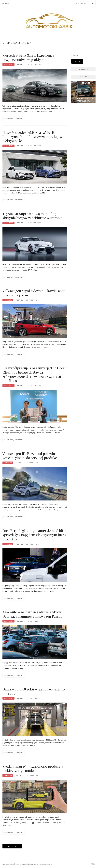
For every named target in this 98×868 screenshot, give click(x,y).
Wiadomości (8, 64)
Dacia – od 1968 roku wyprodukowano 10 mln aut (34, 691)
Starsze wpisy (13, 846)
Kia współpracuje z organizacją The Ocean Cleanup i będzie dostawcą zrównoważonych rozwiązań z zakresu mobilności (35, 374)
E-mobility (8, 300)
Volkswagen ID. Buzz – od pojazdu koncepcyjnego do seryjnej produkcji (31, 456)
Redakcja (21, 64)
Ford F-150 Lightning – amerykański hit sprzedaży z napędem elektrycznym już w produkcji (34, 535)
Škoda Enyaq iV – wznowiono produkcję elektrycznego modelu (33, 768)
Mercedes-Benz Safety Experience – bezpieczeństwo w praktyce (30, 57)
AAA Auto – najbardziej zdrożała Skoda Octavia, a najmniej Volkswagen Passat (32, 614)
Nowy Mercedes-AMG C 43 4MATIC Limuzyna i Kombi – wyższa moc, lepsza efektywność (33, 137)
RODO (93, 864)
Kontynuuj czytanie (14, 119)
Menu (7, 3)
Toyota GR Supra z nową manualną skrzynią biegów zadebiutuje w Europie (32, 216)
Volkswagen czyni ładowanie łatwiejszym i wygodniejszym (34, 293)
